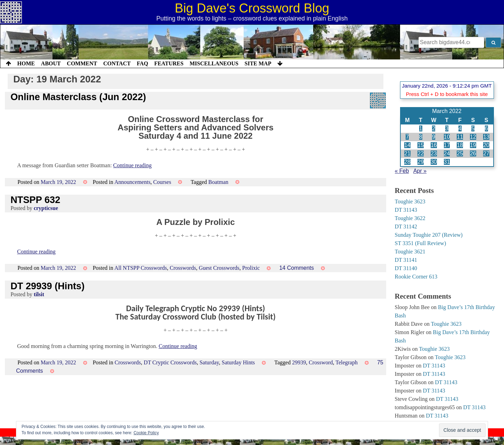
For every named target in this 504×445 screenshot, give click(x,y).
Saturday (209, 362)
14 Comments (296, 268)
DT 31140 (406, 268)
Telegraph (347, 362)
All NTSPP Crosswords (141, 268)
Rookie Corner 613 (416, 277)
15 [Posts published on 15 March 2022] (421, 145)
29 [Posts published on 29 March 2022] (421, 162)
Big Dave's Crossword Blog (252, 8)
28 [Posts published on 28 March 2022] (407, 162)
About (51, 63)
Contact (117, 63)
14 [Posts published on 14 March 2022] (407, 145)
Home (26, 63)
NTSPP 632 (35, 200)
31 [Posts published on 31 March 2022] (447, 162)
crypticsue (46, 208)
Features (169, 63)
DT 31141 (406, 260)
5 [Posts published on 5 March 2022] (473, 128)
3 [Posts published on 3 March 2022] (447, 128)
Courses (162, 182)
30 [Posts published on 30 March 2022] (434, 162)
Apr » (420, 171)
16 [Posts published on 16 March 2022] (434, 145)
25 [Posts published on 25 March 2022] (460, 153)
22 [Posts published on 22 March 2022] (421, 153)
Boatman (218, 182)
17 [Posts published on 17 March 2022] (447, 145)
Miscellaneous (214, 63)
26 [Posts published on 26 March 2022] (473, 153)
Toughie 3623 (410, 201)
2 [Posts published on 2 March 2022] (434, 128)
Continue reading (133, 165)
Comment (82, 63)
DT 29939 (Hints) (47, 286)
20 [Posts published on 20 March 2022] (486, 145)
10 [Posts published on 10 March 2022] (447, 137)
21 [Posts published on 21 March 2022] (407, 153)
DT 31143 (406, 210)
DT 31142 (406, 226)
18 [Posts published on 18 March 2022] (460, 145)
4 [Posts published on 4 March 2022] (460, 128)
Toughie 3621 (410, 252)
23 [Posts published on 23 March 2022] (434, 153)
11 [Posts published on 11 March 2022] (460, 137)
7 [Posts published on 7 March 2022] (407, 137)
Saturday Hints (238, 362)
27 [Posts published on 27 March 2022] (486, 153)
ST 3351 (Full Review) (421, 243)
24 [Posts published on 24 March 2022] (447, 153)
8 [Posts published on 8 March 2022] (421, 137)
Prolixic (251, 268)
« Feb (402, 171)
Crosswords (183, 268)
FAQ (142, 63)
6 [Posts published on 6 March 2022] (486, 128)
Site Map (258, 63)
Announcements (132, 182)
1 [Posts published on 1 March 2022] (421, 128)
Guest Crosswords (219, 268)
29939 (299, 362)
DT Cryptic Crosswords (170, 362)
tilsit (39, 294)
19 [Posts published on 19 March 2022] (473, 145)
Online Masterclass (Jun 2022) (78, 97)
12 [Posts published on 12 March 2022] (473, 137)
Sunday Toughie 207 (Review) (429, 235)
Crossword (321, 362)
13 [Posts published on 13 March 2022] (486, 137)
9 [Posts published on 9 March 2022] (434, 137)
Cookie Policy (146, 433)
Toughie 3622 (410, 218)
